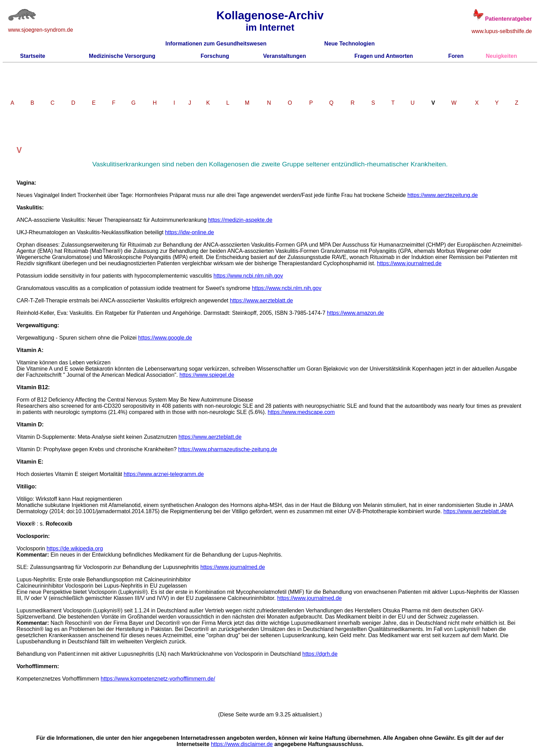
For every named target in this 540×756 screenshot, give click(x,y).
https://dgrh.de (320, 654)
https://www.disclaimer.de (242, 744)
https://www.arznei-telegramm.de (164, 474)
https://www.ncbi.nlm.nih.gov (248, 276)
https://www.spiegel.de (207, 375)
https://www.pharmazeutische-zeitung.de (227, 449)
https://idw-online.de (189, 232)
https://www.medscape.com (301, 412)
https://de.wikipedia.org (75, 548)
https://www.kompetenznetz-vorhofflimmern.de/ (158, 679)
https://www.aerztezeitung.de (443, 195)
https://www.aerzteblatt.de (262, 301)
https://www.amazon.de (355, 313)
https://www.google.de (165, 338)
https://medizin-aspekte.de (240, 220)
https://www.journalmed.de (409, 263)
